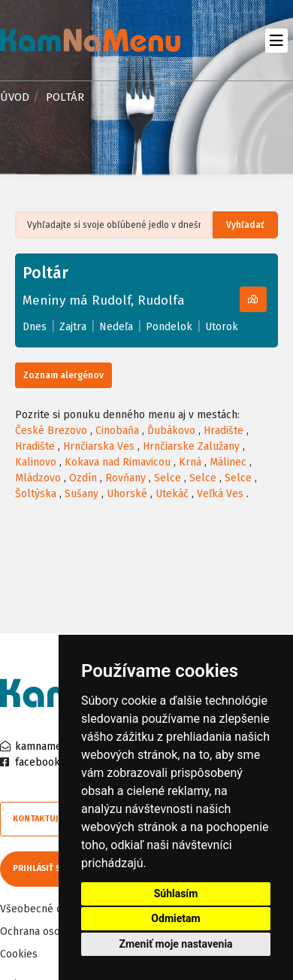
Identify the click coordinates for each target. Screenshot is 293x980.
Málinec (228, 462)
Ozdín (83, 478)
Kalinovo (36, 462)
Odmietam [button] (175, 918)
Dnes (35, 327)
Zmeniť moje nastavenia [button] (175, 944)
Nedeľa (116, 327)
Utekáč (172, 494)
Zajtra (73, 327)
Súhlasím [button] (176, 894)
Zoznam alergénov (63, 375)
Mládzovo (38, 478)
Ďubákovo (171, 431)
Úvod (15, 97)
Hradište (224, 431)
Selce (168, 478)
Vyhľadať (245, 225)
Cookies (19, 954)
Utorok (222, 327)
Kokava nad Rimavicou (118, 462)
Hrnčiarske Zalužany (191, 446)
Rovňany (125, 478)
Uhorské (127, 494)
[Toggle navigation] (276, 40)
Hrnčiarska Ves (99, 446)
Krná (190, 462)
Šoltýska (36, 494)
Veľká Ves (220, 494)
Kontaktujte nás (49, 819)
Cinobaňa (117, 431)
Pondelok (169, 327)
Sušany (82, 494)
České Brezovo (51, 431)
